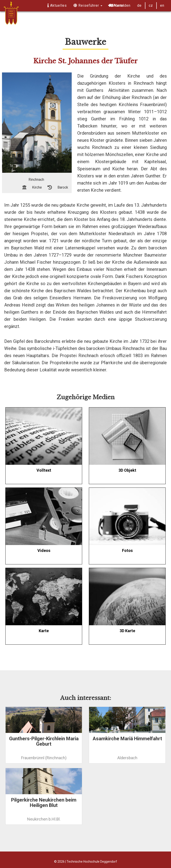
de (139, 5)
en (162, 5)
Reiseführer (88, 5)
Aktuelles (57, 5)
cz (151, 5)
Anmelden (119, 5)
